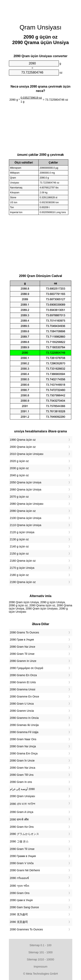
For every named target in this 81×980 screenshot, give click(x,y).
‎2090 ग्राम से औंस (19, 819)
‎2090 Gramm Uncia (22, 711)
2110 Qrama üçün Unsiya (26, 525)
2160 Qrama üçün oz (23, 561)
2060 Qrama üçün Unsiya (26, 490)
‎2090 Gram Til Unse (22, 654)
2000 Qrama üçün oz (23, 447)
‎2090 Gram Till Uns (22, 775)
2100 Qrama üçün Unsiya (26, 518)
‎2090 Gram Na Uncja (23, 746)
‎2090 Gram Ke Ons (22, 827)
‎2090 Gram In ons (21, 782)
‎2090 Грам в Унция (22, 640)
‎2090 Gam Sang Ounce (24, 907)
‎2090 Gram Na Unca (23, 768)
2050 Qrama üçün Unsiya (26, 482)
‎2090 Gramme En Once (25, 696)
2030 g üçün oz (19, 468)
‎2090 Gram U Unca (22, 704)
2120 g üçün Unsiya (22, 532)
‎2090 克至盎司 (19, 922)
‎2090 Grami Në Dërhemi (25, 870)
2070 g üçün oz (19, 497)
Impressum (40, 967)
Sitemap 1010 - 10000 (41, 959)
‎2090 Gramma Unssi (23, 689)
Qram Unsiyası (41, 27)
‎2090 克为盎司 (19, 914)
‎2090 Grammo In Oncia (24, 718)
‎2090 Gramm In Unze (23, 661)
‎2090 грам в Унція (21, 900)
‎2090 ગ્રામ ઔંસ (20, 886)
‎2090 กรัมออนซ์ (19, 878)
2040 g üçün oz (19, 475)
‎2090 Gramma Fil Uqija (24, 732)
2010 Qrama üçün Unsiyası (27, 454)
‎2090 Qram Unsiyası (23, 796)
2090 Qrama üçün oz (23, 511)
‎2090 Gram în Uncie (22, 761)
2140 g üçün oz (19, 546)
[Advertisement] (41, 10)
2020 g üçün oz (19, 461)
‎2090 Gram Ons (20, 893)
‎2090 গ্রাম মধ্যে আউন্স (23, 804)
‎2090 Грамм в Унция (23, 856)
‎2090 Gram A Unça (22, 812)
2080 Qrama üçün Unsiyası (27, 504)
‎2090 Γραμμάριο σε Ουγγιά (27, 668)
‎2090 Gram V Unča (22, 863)
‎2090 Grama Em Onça (24, 753)
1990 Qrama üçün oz (23, 440)
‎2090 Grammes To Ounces (26, 929)
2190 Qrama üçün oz (23, 582)
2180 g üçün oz (19, 575)
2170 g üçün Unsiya (22, 568)
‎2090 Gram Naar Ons (23, 739)
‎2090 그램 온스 (19, 841)
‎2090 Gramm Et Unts (23, 682)
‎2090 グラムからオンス (24, 834)
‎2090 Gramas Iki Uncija (24, 725)
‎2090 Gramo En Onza (23, 675)
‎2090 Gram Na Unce (23, 647)
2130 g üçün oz (19, 539)
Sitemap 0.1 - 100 (40, 945)
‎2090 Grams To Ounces (25, 632)
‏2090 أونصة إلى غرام (22, 789)
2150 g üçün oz (19, 554)
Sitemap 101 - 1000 (40, 952)
